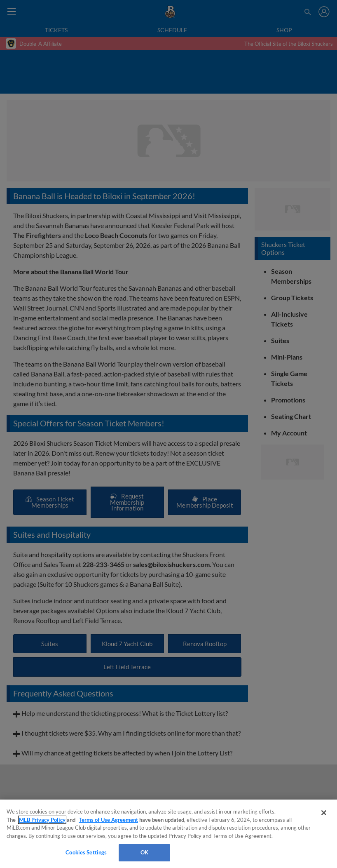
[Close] (324, 813)
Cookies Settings (86, 852)
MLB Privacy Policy (42, 820)
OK (144, 852)
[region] (168, 834)
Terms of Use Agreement (108, 820)
